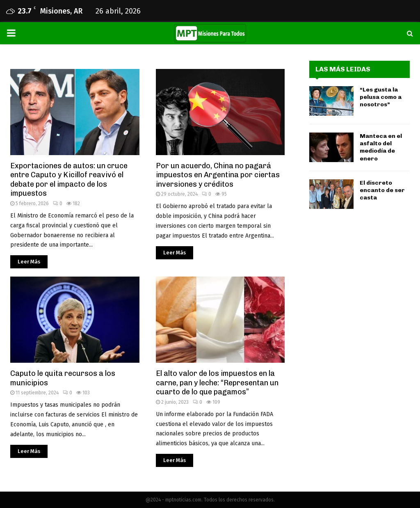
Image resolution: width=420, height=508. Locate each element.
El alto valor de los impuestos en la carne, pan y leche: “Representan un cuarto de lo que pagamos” (217, 383)
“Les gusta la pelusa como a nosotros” (381, 97)
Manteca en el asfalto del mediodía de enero (381, 147)
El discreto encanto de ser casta (382, 190)
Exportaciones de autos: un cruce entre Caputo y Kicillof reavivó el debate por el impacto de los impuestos (69, 180)
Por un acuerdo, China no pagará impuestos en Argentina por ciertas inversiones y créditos (218, 175)
